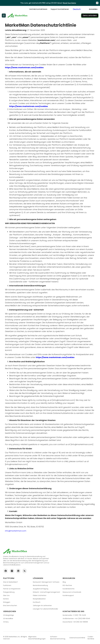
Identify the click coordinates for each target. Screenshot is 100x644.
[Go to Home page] (18, 16)
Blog (64, 582)
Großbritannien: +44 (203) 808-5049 (76, 619)
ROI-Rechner (67, 585)
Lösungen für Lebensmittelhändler (45, 609)
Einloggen (7, 602)
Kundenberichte (69, 589)
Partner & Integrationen (12, 589)
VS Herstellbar (8, 619)
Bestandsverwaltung (40, 585)
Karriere (6, 599)
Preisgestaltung (9, 592)
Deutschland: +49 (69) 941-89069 (75, 622)
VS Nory (6, 622)
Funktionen (7, 585)
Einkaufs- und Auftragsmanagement (46, 592)
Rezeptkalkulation (39, 599)
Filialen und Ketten (40, 595)
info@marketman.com (16, 531)
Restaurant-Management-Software (46, 582)
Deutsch (77, 9)
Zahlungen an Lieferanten (42, 606)
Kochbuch (37, 602)
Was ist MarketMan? (10, 582)
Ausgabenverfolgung (41, 589)
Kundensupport (68, 595)
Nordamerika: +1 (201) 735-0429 (74, 615)
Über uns (6, 595)
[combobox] (79, 9)
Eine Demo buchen (10, 606)
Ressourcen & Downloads (72, 592)
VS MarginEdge (8, 615)
